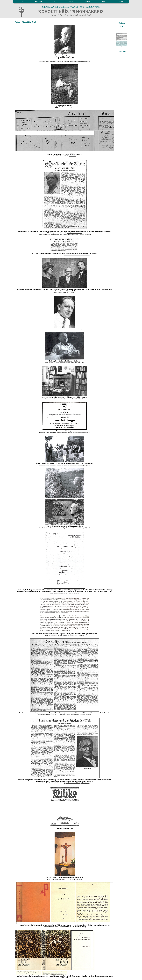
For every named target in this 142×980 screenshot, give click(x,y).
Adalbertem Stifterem (75, 233)
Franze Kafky (72, 291)
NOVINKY (38, 1)
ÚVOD (21, 1)
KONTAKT (121, 1)
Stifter (56, 107)
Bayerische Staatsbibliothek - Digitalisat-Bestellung (77, 235)
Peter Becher (92, 634)
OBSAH (71, 1)
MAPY (87, 1)
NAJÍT (104, 1)
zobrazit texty (122, 51)
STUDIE (55, 1)
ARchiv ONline (73, 156)
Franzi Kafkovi (100, 231)
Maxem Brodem (48, 289)
